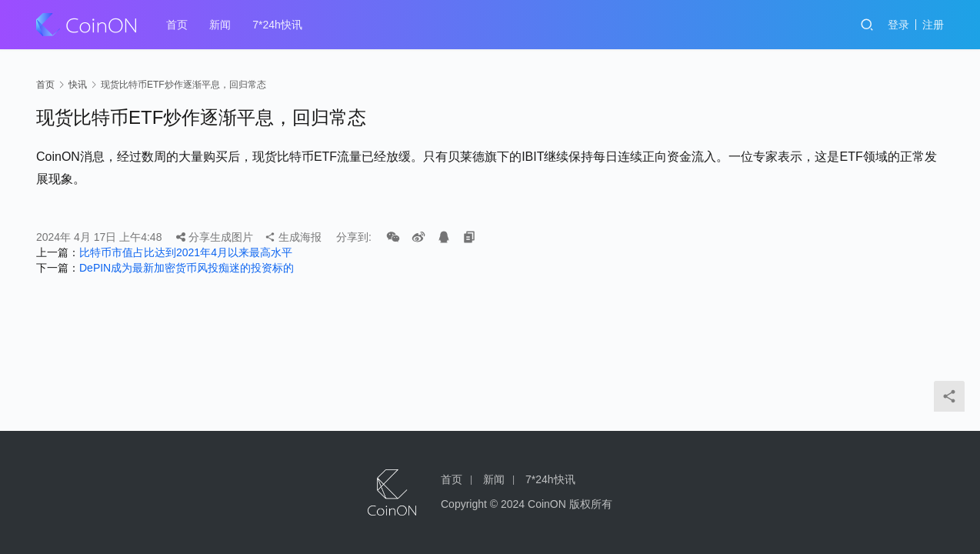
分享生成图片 (215, 237)
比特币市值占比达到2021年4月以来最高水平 (186, 252)
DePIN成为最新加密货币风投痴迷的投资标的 (187, 268)
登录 (898, 25)
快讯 (78, 85)
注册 (933, 25)
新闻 (220, 25)
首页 (177, 25)
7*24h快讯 (277, 25)
